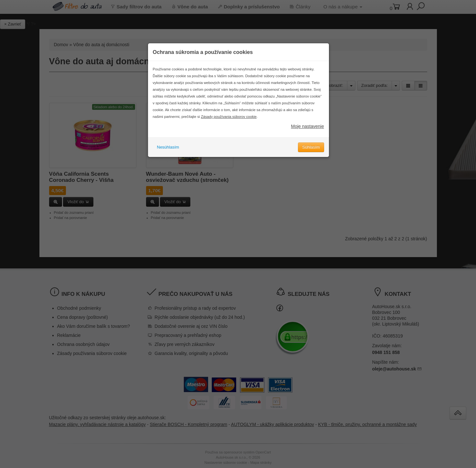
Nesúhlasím (168, 151)
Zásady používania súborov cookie (229, 120)
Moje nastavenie (308, 130)
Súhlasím (311, 151)
